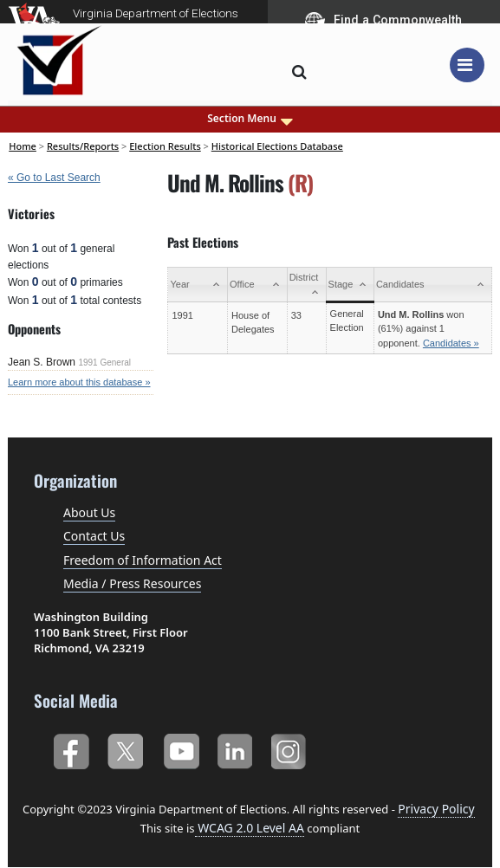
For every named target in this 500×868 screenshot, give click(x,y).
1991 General (104, 363)
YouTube (181, 748)
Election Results (165, 146)
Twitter (125, 748)
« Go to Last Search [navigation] (54, 178)
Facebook (71, 748)
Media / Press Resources (132, 583)
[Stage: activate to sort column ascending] (350, 285)
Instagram (291, 748)
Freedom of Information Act (143, 560)
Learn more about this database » (79, 382)
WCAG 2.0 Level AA (250, 828)
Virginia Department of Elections (156, 13)
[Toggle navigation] (467, 65)
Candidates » (451, 343)
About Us (89, 512)
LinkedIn (235, 748)
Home (23, 146)
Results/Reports (83, 146)
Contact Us (94, 536)
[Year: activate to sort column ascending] (198, 285)
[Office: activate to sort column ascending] (258, 285)
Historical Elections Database (277, 146)
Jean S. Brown (42, 362)
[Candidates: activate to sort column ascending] (432, 285)
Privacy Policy (436, 809)
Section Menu (250, 119)
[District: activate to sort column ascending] (306, 285)
